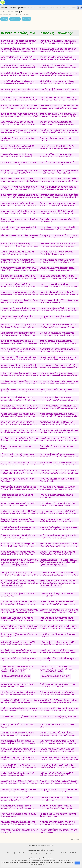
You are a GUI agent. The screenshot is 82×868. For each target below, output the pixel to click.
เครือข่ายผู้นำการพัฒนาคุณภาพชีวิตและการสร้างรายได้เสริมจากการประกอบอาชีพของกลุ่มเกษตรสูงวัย (18, 645)
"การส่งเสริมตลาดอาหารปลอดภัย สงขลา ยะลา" (17, 496)
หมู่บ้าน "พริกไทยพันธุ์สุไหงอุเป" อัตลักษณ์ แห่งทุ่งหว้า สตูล (18, 774)
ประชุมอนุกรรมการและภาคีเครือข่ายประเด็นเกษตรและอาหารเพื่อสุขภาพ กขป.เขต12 (18, 335)
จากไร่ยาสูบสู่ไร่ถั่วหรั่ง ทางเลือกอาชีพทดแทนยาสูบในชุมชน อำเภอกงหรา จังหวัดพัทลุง (19, 92)
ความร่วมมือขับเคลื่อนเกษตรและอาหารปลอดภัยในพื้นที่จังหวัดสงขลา (19, 529)
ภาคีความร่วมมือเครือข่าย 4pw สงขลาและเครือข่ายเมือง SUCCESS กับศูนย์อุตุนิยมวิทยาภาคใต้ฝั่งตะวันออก (20, 711)
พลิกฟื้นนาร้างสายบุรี (12, 585)
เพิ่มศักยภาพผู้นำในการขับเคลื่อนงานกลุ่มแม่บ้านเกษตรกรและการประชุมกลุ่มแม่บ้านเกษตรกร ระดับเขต (19, 760)
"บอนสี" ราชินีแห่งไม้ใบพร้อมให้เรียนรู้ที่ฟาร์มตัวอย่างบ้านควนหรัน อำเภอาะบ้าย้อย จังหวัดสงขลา (19, 784)
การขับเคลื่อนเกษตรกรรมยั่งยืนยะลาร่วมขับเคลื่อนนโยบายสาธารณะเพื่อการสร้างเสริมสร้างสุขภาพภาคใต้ (19, 489)
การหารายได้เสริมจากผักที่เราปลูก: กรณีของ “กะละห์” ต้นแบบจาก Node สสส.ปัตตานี (19, 157)
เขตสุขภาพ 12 (29, 8)
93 (12, 12)
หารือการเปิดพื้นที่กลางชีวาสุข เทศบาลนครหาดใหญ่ (19, 831)
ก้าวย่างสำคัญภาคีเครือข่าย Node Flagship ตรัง (18, 480)
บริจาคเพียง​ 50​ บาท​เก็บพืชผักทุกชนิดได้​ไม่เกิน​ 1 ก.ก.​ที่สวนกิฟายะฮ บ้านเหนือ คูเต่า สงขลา (19, 661)
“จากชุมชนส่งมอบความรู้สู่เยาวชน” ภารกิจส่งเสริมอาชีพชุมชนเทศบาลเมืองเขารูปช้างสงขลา (19, 575)
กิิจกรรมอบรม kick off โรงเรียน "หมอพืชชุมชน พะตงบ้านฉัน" (19, 302)
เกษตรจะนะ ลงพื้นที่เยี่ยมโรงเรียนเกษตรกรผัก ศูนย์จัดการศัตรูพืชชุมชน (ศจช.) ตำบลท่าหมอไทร (19, 400)
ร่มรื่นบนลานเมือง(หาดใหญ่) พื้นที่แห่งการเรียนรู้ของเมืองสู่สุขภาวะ (19, 537)
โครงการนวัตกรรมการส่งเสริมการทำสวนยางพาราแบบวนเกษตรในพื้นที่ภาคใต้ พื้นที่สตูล (19, 181)
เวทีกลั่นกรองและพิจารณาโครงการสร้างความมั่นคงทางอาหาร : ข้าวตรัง (19, 750)
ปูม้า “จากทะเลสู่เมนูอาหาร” (14, 564)
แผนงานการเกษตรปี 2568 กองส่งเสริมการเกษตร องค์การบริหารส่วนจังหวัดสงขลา (18, 214)
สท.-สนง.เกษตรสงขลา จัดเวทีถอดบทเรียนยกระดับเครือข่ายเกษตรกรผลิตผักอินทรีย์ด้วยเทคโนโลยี (20, 133)
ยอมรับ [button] (77, 863)
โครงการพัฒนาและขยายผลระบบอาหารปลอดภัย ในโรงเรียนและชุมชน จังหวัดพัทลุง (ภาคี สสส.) (18, 125)
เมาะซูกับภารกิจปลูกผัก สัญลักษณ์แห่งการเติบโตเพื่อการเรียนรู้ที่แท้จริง (19, 172)
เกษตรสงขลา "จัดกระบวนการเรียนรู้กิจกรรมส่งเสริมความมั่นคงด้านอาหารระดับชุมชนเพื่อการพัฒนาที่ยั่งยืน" (19, 368)
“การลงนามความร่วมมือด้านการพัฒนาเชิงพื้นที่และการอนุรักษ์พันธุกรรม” (19, 431)
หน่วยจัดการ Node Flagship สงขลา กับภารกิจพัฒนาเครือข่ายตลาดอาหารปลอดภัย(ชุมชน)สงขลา (19, 546)
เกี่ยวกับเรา (72, 8)
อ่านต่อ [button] (42, 865)
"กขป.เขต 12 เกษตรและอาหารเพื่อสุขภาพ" (17, 139)
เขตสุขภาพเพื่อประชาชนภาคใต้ (46, 845)
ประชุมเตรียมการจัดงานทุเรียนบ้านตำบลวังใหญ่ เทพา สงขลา (17, 253)
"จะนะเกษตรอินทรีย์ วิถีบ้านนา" (16, 676)
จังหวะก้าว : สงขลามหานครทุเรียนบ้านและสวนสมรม (19, 220)
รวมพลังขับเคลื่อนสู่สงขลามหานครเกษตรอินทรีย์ (18, 595)
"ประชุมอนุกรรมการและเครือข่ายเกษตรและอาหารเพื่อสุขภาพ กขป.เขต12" (19, 237)
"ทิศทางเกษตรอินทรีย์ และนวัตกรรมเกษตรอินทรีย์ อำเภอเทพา (18, 685)
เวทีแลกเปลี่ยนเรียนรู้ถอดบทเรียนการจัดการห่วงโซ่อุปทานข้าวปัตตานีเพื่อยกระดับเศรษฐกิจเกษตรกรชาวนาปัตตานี (19, 376)
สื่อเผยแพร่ (54, 8)
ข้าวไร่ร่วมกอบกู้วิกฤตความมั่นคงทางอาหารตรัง (19, 635)
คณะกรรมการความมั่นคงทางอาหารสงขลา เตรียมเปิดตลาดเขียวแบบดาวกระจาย (19, 824)
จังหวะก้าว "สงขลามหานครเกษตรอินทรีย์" (17, 448)
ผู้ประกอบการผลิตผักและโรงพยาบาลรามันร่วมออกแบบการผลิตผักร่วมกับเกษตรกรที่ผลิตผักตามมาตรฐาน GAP (19, 465)
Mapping (26, 19)
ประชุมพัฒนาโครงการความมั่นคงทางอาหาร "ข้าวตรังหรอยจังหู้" (19, 791)
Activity (4, 19)
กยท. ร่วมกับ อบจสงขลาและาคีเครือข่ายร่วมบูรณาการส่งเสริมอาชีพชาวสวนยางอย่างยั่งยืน (18, 165)
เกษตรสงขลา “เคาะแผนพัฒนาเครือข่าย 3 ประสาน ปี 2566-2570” (18, 504)
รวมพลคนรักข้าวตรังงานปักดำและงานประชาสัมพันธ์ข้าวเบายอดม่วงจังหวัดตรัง (19, 612)
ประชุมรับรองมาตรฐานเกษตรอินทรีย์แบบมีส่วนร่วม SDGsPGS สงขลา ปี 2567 (18, 230)
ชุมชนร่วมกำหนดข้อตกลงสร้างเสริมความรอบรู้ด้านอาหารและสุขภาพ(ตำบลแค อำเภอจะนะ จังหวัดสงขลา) (19, 295)
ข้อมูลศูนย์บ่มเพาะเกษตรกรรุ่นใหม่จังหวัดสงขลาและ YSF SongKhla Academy (17, 522)
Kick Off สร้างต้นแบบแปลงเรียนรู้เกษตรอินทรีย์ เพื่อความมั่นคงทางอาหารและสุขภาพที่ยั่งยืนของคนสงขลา (20, 84)
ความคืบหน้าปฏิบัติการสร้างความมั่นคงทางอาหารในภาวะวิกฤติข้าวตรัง (20, 701)
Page (9, 12)
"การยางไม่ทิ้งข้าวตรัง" (13, 671)
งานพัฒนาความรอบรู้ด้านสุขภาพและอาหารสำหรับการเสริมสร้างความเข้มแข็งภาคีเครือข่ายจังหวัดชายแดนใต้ (19, 719)
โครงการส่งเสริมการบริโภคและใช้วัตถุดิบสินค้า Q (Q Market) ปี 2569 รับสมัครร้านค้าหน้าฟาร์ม (19, 60)
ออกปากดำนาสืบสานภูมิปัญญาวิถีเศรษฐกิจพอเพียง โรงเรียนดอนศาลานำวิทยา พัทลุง (19, 425)
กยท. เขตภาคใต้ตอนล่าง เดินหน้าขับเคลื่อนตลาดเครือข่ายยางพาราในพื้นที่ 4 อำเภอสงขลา (19, 100)
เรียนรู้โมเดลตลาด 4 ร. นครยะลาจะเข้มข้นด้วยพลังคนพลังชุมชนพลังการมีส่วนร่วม (19, 562)
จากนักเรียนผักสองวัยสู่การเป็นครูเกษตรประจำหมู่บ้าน (17, 799)
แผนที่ (63, 8)
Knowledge (15, 19)
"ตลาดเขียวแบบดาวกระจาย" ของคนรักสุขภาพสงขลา (18, 815)
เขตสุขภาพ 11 (15, 8)
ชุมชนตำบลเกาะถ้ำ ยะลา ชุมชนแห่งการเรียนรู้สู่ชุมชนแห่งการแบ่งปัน (19, 391)
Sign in (16, 12)
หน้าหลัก (3, 12)
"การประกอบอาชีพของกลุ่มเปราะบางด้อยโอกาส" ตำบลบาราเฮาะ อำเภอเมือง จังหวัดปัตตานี (19, 327)
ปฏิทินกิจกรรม (42, 8)
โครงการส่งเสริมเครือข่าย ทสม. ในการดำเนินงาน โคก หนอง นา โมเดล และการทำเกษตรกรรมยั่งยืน (19, 629)
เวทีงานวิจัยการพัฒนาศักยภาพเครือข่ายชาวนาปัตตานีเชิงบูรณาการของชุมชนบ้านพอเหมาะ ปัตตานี (18, 604)
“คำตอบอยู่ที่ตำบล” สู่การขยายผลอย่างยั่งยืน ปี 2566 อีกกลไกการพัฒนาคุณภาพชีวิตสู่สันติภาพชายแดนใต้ (20, 457)
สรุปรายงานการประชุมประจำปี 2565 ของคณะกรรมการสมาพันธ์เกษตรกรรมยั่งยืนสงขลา (20, 514)
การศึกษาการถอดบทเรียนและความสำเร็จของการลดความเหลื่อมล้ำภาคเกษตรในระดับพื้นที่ (18, 262)
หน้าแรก (4, 8)
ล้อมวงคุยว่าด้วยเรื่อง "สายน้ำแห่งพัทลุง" (17, 726)
